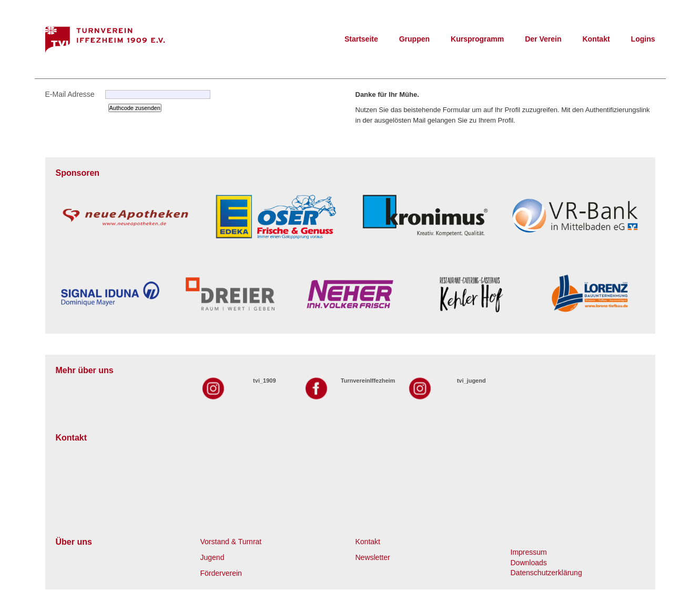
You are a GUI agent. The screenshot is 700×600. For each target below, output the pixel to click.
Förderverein (221, 573)
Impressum (529, 552)
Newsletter (373, 557)
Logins (643, 39)
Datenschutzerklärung (546, 573)
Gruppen (414, 39)
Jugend (212, 557)
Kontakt (596, 39)
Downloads (529, 563)
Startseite (361, 39)
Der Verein (543, 39)
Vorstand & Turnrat (231, 542)
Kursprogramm (477, 39)
